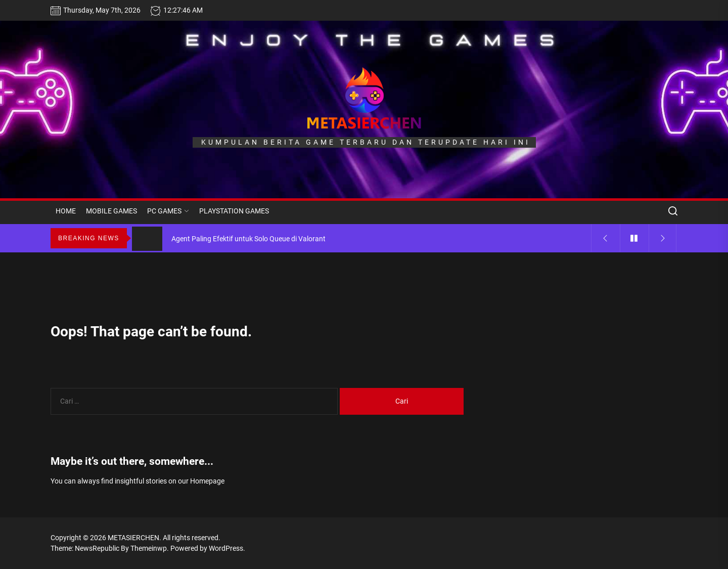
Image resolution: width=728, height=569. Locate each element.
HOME (66, 211)
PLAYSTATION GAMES (234, 211)
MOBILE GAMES (111, 211)
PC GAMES (168, 211)
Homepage (207, 481)
